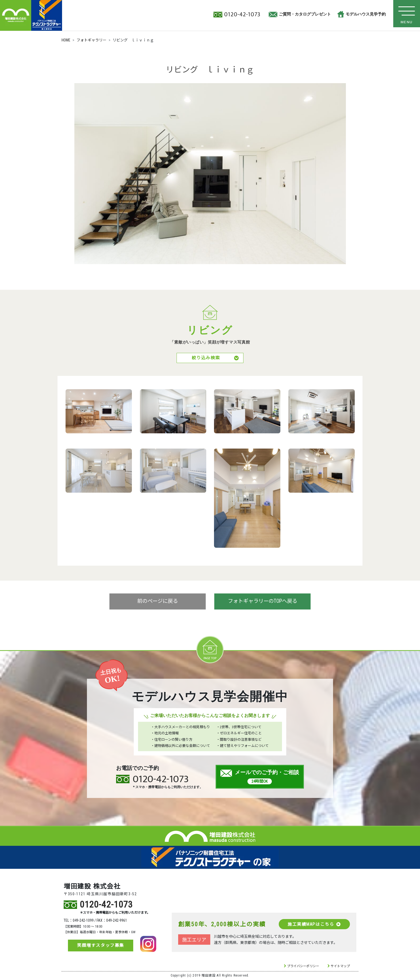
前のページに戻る (158, 603)
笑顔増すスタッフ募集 (101, 946)
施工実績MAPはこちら (314, 925)
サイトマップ (340, 967)
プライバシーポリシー (303, 967)
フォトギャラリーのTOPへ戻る (263, 603)
